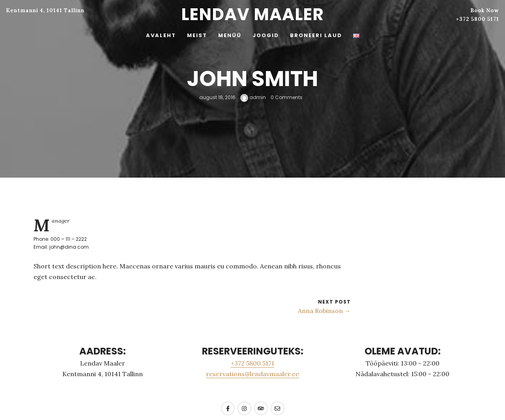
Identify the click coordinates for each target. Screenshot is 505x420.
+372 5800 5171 (478, 19)
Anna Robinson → (324, 311)
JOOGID (266, 35)
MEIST (197, 35)
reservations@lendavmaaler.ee (252, 374)
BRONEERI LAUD (316, 35)
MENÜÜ (230, 35)
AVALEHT (161, 35)
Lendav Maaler (252, 14)
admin (253, 97)
